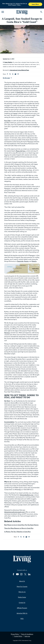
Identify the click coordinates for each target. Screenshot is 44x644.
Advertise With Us (22, 613)
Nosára (26, 261)
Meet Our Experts (22, 587)
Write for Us (22, 592)
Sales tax (27, 636)
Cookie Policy (18, 636)
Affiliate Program (22, 608)
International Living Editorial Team (19, 70)
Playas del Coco (21, 151)
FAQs (22, 619)
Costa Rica (20, 92)
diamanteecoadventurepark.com (14, 512)
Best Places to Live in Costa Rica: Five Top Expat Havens (21, 525)
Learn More (35, 4)
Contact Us (22, 603)
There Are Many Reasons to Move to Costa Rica (19, 528)
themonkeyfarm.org (27, 495)
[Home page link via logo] (22, 12)
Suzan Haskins (8, 62)
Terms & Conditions (27, 634)
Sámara (34, 261)
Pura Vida (7, 121)
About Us (22, 581)
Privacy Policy (15, 634)
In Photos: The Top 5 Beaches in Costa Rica (17, 532)
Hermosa (7, 333)
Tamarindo (20, 261)
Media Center (22, 597)
